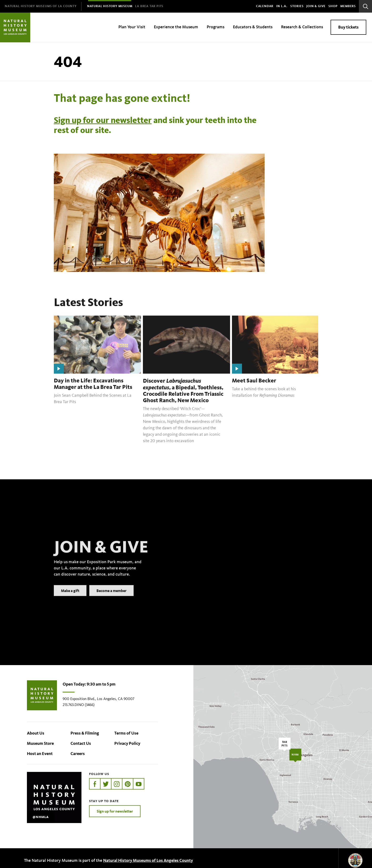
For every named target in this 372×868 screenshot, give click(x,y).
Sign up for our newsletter (103, 120)
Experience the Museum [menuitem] (176, 27)
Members (348, 6)
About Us (36, 733)
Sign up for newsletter (115, 811)
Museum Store (40, 743)
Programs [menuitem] (216, 27)
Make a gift (70, 597)
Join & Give (316, 6)
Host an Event (40, 754)
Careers (78, 754)
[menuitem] (41, 6)
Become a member (111, 597)
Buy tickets (348, 27)
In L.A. (282, 6)
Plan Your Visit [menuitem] (132, 27)
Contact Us (81, 743)
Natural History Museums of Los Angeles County (148, 860)
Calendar (265, 6)
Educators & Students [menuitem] (253, 27)
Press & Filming (85, 733)
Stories (297, 6)
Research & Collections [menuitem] (302, 27)
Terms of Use (126, 733)
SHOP (333, 6)
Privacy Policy (127, 743)
